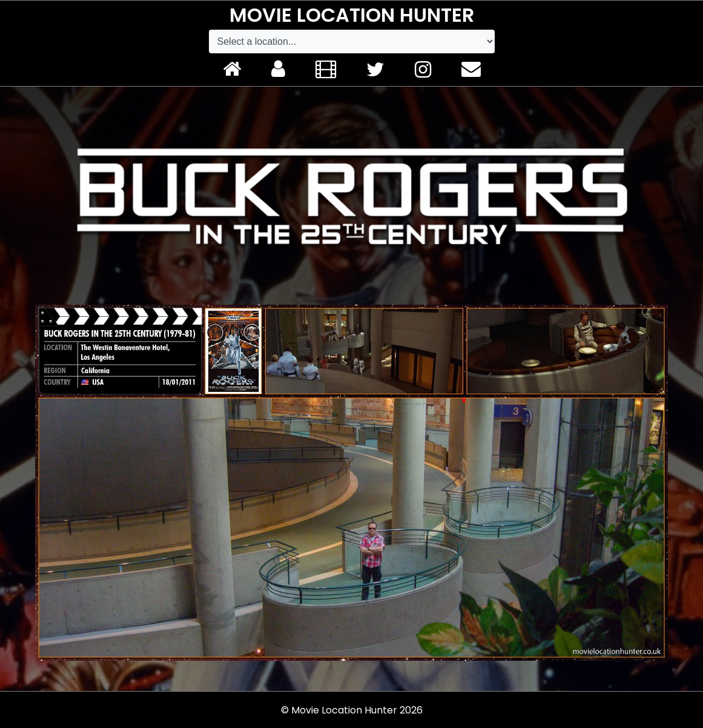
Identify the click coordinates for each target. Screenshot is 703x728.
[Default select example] (352, 41)
